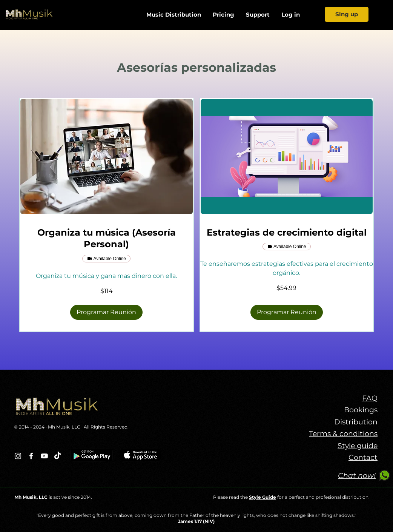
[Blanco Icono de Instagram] (18, 456)
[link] (107, 239)
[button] (106, 312)
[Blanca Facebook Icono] (31, 456)
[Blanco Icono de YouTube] (44, 456)
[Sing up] (347, 14)
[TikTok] (58, 456)
